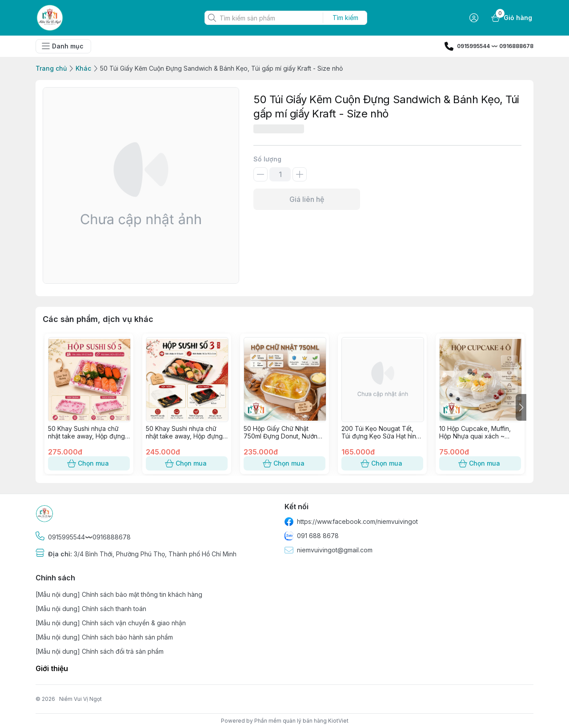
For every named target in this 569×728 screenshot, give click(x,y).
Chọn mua (89, 463)
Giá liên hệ (307, 199)
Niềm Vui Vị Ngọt (80, 699)
